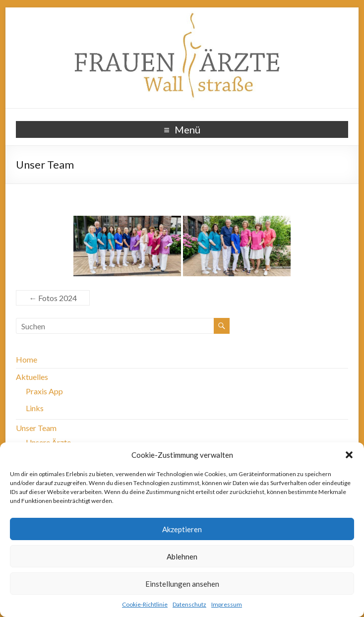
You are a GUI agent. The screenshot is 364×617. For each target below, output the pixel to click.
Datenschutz (189, 604)
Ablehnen (182, 556)
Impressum (227, 604)
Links (35, 408)
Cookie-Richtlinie (145, 604)
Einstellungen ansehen (182, 584)
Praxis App (44, 391)
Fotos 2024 (53, 298)
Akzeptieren (182, 529)
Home (27, 359)
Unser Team (36, 428)
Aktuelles (32, 377)
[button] (349, 455)
